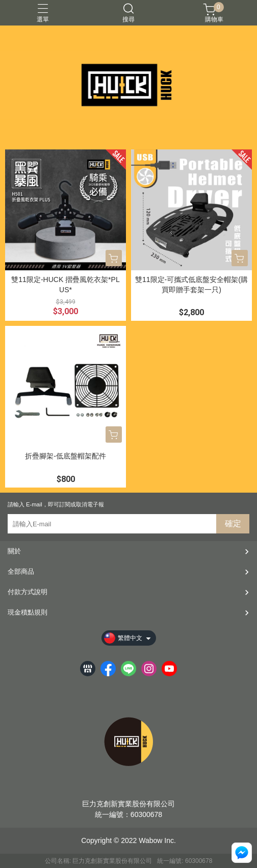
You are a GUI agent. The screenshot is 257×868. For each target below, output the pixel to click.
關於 (14, 551)
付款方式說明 (28, 592)
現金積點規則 (28, 612)
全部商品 (21, 571)
